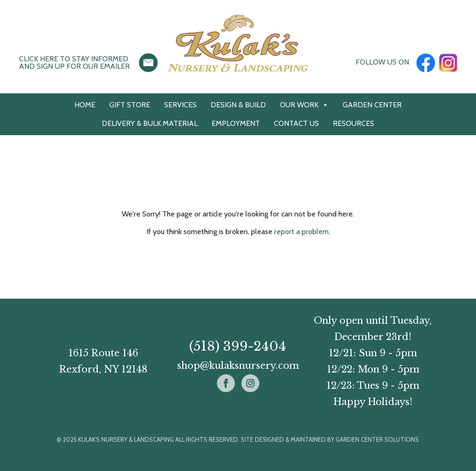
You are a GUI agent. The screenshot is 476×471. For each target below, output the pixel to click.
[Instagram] (448, 62)
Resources (354, 123)
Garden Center (372, 105)
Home (85, 105)
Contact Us (296, 123)
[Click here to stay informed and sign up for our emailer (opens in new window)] (148, 62)
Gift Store (130, 105)
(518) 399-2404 (238, 346)
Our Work (304, 105)
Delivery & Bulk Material (150, 123)
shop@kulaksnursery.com (238, 366)
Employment (236, 123)
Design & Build (238, 105)
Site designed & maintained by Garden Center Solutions (330, 439)
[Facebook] (426, 62)
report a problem (301, 232)
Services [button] (180, 105)
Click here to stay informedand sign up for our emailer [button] (74, 62)
